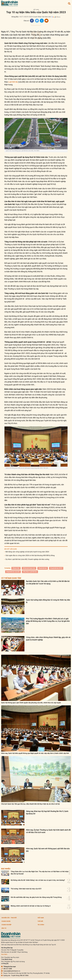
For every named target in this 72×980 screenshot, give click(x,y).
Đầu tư (4, 928)
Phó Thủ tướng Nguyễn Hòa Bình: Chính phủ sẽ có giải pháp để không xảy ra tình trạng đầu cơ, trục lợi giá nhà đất (48, 621)
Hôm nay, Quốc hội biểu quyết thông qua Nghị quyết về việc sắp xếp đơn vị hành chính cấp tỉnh (35, 753)
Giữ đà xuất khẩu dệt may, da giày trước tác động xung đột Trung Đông (36, 897)
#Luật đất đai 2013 (56, 568)
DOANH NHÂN (6, 921)
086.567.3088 (7, 969)
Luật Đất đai (13, 82)
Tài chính (41, 925)
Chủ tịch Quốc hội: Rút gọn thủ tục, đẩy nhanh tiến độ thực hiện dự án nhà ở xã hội (30, 804)
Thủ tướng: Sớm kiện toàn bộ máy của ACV (26, 889)
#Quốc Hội (16, 568)
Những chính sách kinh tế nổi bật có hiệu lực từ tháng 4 (31, 906)
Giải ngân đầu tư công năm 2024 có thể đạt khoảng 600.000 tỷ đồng (30, 555)
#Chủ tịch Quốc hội (29, 568)
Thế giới (40, 921)
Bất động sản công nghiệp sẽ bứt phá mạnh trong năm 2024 (27, 552)
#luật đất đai (43, 568)
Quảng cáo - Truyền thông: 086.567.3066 (15, 975)
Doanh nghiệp (7, 925)
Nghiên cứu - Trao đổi (9, 918)
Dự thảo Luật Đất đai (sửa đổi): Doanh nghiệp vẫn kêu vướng (27, 559)
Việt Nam (36, 10)
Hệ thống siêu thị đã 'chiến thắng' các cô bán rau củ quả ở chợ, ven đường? (38, 880)
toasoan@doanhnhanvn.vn (11, 971)
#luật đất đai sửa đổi (13, 572)
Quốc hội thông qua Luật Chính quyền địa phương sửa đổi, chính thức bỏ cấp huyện (31, 703)
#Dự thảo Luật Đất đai (30, 572)
